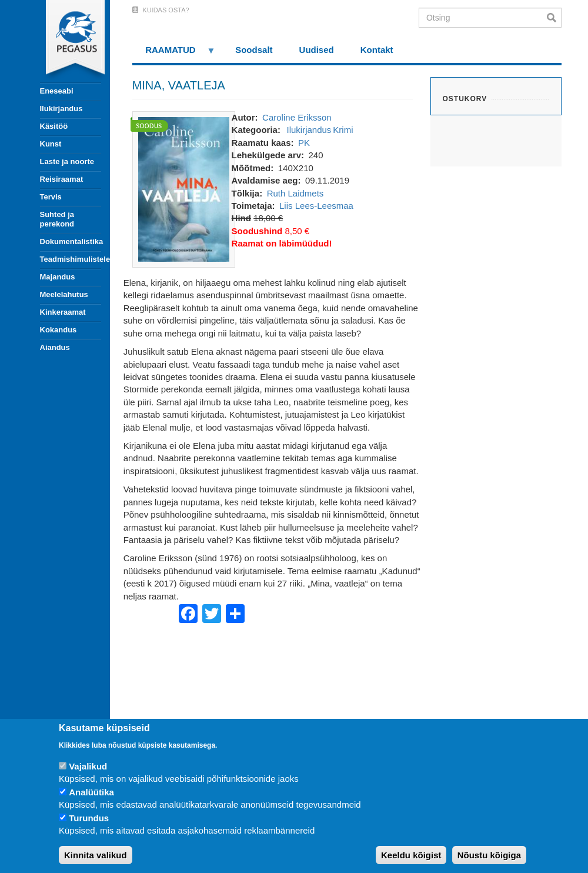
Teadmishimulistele (71, 259)
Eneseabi (57, 91)
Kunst (51, 144)
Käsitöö (54, 126)
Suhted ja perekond (57, 219)
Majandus (58, 277)
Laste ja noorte (67, 161)
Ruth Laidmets (295, 193)
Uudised (317, 50)
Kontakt (377, 50)
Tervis (51, 197)
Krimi (343, 130)
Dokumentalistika (71, 241)
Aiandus (55, 347)
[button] (184, 189)
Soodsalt (254, 50)
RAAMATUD (174, 54)
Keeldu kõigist (411, 855)
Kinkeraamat (63, 312)
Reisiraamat (62, 179)
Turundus (89, 818)
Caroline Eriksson (297, 117)
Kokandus (59, 330)
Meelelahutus (64, 294)
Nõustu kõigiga (489, 855)
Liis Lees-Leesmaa (316, 206)
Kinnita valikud (96, 855)
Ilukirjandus (61, 109)
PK (304, 143)
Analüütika (91, 792)
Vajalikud (88, 766)
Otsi (554, 18)
